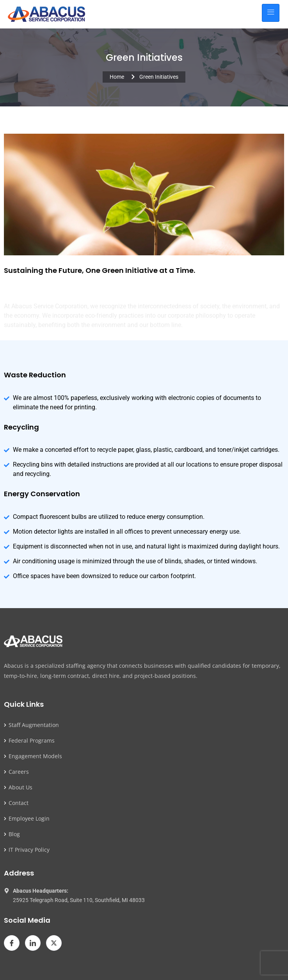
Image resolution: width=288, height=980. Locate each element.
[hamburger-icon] (271, 13)
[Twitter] (54, 943)
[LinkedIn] (33, 943)
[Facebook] (12, 943)
